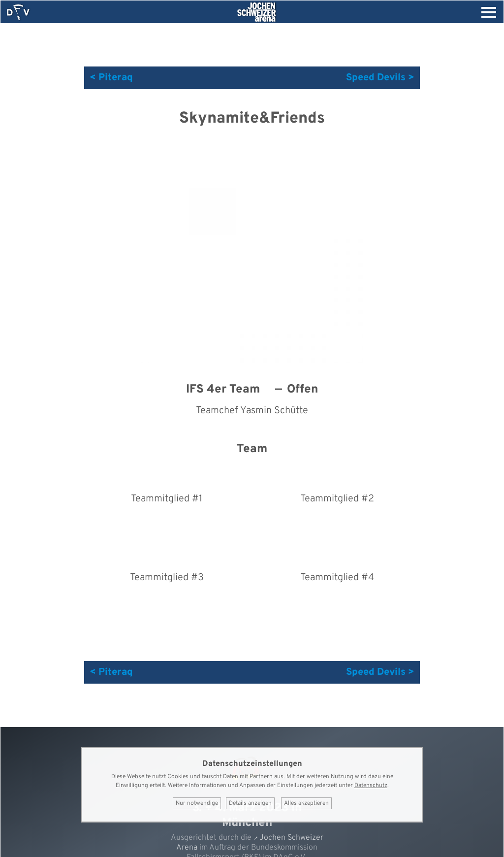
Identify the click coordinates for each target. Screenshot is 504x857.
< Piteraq (111, 78)
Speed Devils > (380, 78)
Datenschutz (371, 786)
